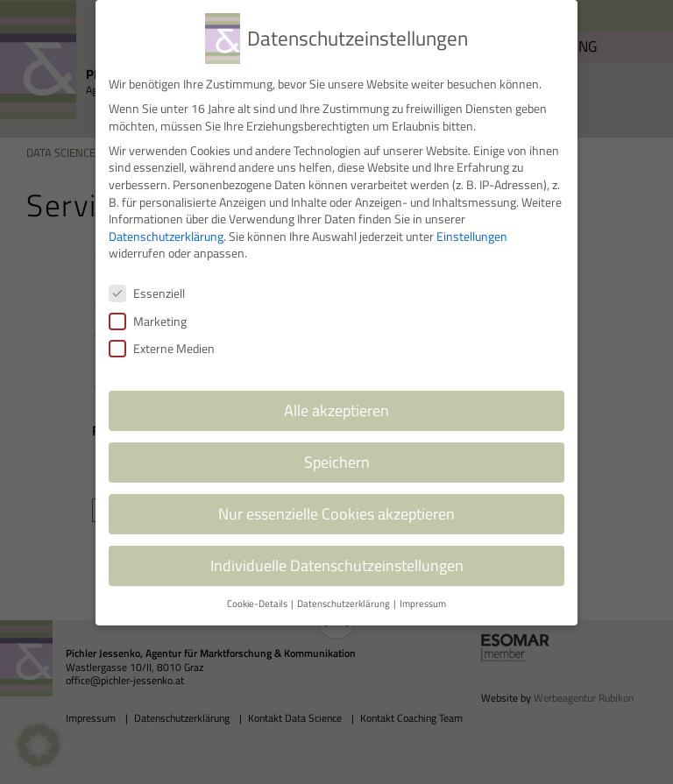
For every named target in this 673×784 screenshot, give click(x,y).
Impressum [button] (423, 593)
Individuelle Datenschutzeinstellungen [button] (337, 555)
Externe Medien (162, 338)
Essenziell (147, 283)
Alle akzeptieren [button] (336, 400)
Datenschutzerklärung (166, 226)
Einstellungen (472, 226)
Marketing (148, 311)
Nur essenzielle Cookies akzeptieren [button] (336, 503)
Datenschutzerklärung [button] (344, 593)
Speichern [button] (337, 452)
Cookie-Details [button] (258, 593)
